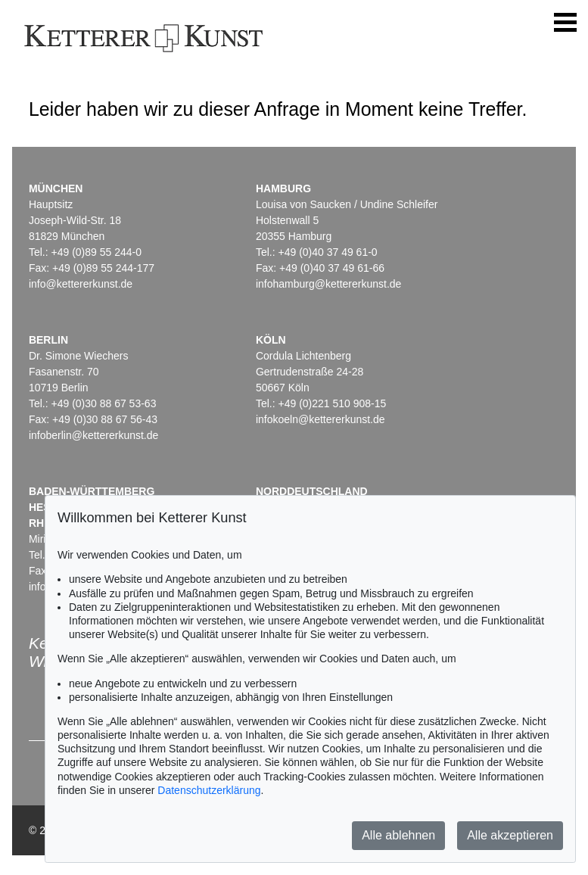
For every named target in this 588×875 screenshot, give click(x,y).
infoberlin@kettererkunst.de (93, 435)
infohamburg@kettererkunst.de (328, 284)
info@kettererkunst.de (81, 284)
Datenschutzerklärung (209, 790)
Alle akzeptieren (510, 835)
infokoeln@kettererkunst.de (320, 419)
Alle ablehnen (398, 835)
